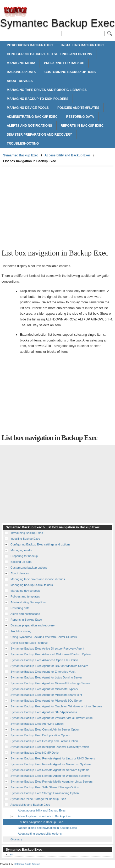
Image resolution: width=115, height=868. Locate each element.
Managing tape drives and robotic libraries (47, 90)
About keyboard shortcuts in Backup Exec (45, 816)
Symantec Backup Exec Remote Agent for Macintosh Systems (51, 764)
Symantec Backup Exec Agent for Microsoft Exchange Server (50, 683)
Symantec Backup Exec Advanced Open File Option (44, 660)
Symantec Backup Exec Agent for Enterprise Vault (43, 672)
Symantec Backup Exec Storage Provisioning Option (45, 793)
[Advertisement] (57, 206)
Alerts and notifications (29, 126)
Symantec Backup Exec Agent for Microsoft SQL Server (47, 701)
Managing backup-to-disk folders (38, 99)
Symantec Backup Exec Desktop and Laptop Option (44, 741)
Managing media (21, 63)
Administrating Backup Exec (32, 117)
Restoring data (80, 117)
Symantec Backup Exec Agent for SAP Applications (44, 712)
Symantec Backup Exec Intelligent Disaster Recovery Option (50, 747)
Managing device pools (28, 108)
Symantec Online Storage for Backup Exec (38, 799)
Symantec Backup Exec (15, 12)
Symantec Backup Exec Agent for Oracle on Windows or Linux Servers (56, 706)
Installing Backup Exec (83, 45)
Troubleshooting (23, 144)
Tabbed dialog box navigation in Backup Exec (47, 828)
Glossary (16, 839)
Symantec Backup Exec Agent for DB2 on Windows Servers (49, 666)
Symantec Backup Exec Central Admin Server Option (45, 729)
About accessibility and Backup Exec (42, 810)
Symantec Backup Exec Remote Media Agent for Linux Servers (51, 782)
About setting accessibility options (40, 834)
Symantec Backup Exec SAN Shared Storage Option (45, 787)
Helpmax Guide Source (27, 864)
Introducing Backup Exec (30, 45)
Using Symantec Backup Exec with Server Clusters (44, 637)
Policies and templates (78, 108)
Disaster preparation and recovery (39, 135)
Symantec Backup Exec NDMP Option (35, 753)
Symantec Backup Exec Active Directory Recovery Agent (47, 649)
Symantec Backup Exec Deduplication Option (40, 735)
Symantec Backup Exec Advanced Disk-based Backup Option (51, 654)
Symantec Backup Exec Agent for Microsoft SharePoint (46, 695)
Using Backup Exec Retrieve (29, 643)
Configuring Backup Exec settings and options (49, 54)
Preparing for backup (64, 63)
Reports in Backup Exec (82, 126)
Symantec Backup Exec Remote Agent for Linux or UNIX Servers (53, 758)
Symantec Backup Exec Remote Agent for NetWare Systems (50, 770)
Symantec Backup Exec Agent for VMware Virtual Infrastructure (52, 718)
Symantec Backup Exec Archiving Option (37, 724)
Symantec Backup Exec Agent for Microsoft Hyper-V (44, 689)
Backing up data (21, 72)
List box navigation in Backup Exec (40, 822)
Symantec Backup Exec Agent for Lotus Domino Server (46, 677)
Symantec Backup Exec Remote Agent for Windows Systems (50, 776)
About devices (20, 81)
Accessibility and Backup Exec (68, 155)
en (11, 854)
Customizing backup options (70, 72)
